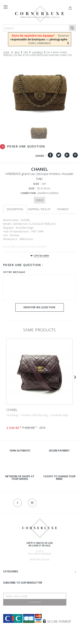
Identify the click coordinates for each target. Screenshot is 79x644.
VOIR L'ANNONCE (39, 43)
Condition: (29, 193)
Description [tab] (15, 209)
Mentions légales (40, 559)
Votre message (14, 272)
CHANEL (12, 410)
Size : (37, 184)
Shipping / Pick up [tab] (39, 209)
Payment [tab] (63, 209)
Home (6, 53)
